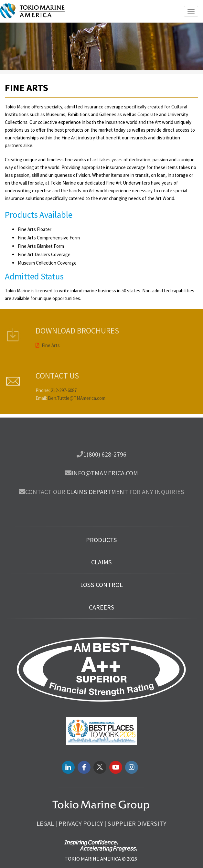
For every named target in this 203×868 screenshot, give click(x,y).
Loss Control (101, 585)
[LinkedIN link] (68, 767)
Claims (101, 562)
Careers (102, 607)
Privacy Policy (81, 823)
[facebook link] (84, 767)
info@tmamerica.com (105, 473)
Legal (45, 823)
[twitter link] (100, 767)
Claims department (97, 492)
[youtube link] (116, 767)
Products (101, 540)
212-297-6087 (64, 399)
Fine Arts (48, 339)
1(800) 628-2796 (105, 454)
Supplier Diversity (137, 823)
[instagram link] (132, 767)
